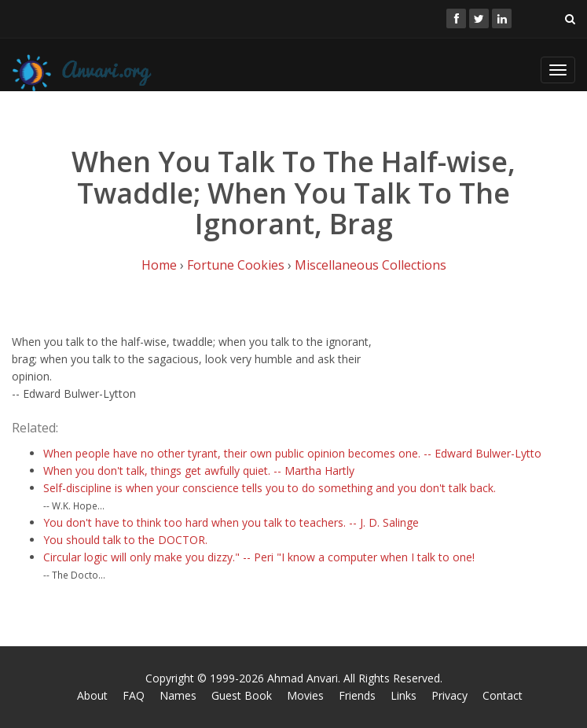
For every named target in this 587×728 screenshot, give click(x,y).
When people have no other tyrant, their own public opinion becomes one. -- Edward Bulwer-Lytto (292, 453)
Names (178, 695)
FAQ (134, 695)
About (92, 695)
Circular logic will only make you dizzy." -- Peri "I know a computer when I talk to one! (259, 557)
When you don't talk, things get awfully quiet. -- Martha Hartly (199, 471)
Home (159, 265)
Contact (503, 695)
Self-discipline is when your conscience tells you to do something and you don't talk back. (270, 488)
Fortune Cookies (236, 265)
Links (404, 695)
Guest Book (242, 695)
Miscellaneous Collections (371, 265)
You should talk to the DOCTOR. (125, 540)
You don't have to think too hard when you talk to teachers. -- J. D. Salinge (231, 522)
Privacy (449, 695)
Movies (305, 695)
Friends (357, 695)
